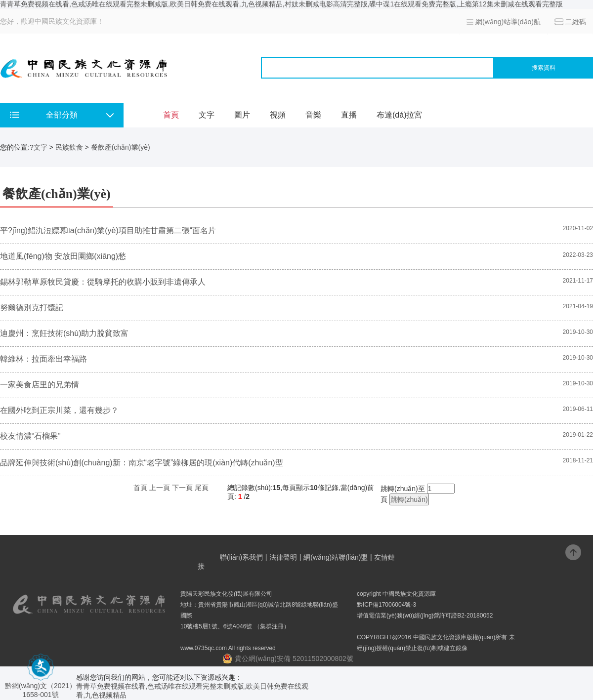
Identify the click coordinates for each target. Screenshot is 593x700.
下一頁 (182, 488)
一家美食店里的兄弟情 (40, 385)
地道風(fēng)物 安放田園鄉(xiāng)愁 (63, 256)
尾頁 (202, 488)
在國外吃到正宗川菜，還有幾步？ (59, 410)
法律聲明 (283, 557)
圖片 (242, 115)
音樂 (313, 115)
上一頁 (160, 488)
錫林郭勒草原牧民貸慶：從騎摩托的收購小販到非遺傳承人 (103, 282)
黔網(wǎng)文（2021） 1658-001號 (41, 686)
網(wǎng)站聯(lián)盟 (336, 557)
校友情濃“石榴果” (30, 436)
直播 (349, 115)
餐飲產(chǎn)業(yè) (121, 147)
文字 (207, 115)
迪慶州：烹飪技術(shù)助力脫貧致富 (64, 333)
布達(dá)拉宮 (399, 115)
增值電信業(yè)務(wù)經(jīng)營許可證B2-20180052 (425, 616)
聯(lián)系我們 (241, 557)
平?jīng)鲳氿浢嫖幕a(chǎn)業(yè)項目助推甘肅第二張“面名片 (108, 230)
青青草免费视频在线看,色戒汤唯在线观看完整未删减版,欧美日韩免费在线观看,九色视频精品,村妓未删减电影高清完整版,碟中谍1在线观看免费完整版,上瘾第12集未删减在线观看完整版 (281, 4)
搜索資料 (544, 68)
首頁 (171, 115)
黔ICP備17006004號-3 (386, 605)
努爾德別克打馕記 (32, 308)
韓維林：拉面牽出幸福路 (43, 359)
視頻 (278, 115)
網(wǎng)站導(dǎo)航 (508, 22)
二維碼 (576, 22)
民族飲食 (69, 147)
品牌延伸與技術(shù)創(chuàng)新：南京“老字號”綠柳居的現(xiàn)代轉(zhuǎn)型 (143, 463)
